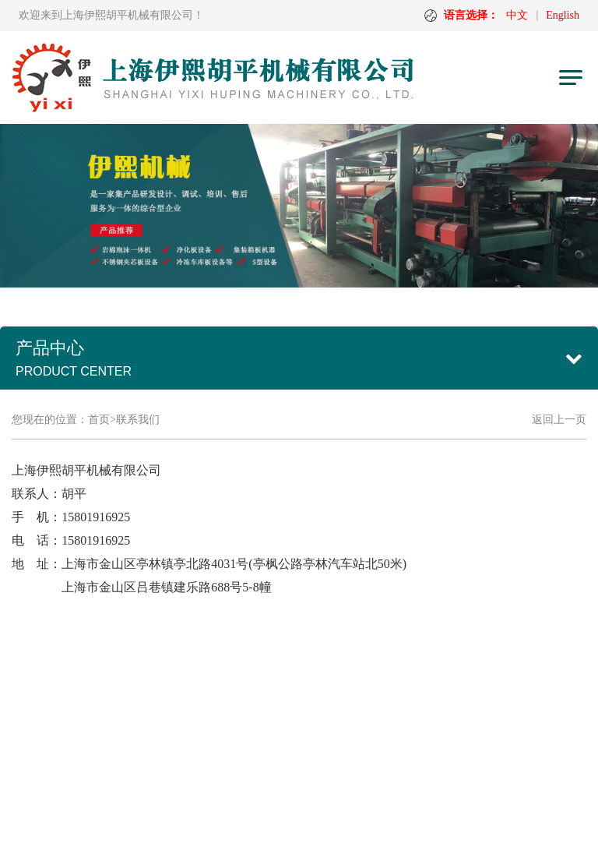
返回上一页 (559, 420)
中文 (517, 15)
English (563, 15)
